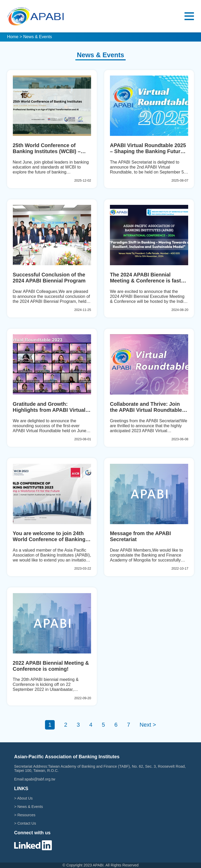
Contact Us (27, 823)
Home (13, 37)
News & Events (30, 807)
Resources (26, 815)
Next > (148, 725)
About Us (25, 798)
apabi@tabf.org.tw (40, 779)
